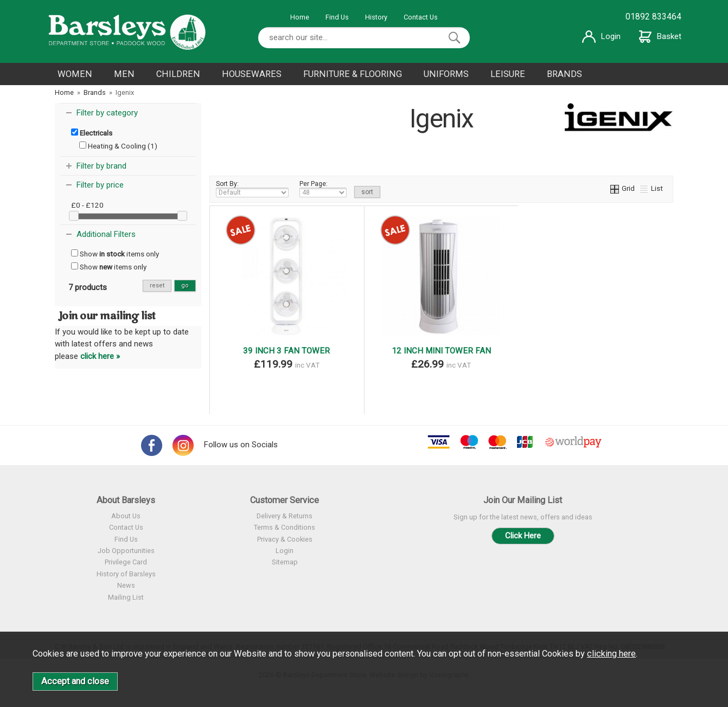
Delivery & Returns (285, 516)
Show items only (115, 254)
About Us (126, 516)
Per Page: (323, 189)
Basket (660, 36)
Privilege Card (126, 562)
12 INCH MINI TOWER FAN (441, 351)
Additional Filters (106, 234)
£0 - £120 (87, 205)
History (376, 17)
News (126, 585)
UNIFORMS (446, 74)
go (185, 285)
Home (300, 17)
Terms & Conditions (285, 527)
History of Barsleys (126, 574)
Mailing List (126, 597)
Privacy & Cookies (285, 539)
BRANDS (564, 74)
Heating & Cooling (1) (118, 146)
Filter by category (107, 113)
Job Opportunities (126, 551)
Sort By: (252, 189)
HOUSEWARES (252, 74)
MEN (124, 74)
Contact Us (421, 17)
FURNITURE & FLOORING (353, 74)
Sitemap (285, 562)
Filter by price (100, 185)
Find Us (337, 17)
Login (601, 36)
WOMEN (75, 74)
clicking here (611, 654)
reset (157, 285)
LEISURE (508, 74)
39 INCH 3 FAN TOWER (286, 351)
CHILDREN (178, 74)
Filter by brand (101, 166)
